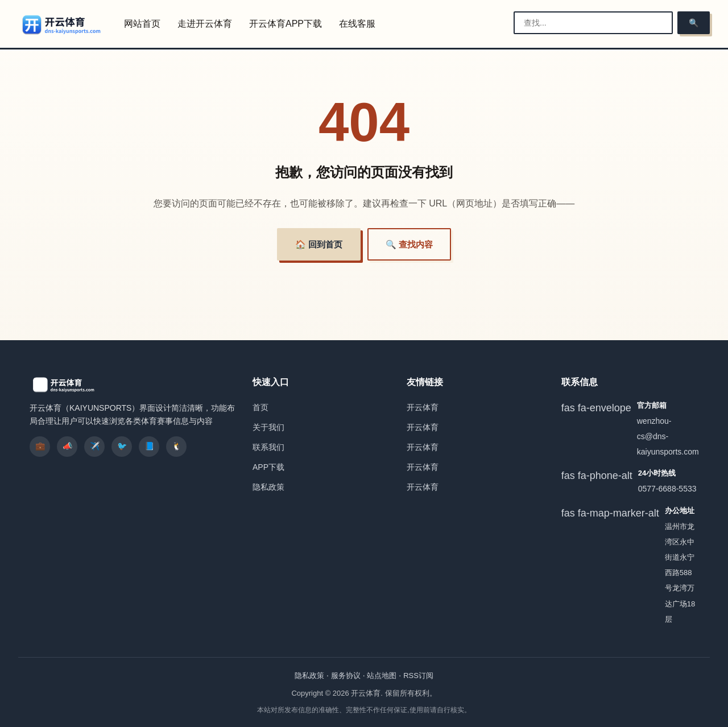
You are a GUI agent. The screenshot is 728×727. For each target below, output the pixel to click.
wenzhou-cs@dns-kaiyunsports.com (668, 436)
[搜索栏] (593, 23)
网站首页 (142, 24)
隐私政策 (268, 487)
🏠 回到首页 (319, 244)
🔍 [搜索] (694, 23)
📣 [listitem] (67, 446)
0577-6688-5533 (667, 489)
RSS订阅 (418, 676)
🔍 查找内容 (409, 244)
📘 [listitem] (149, 446)
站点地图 (382, 676)
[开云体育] (62, 24)
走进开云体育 (205, 24)
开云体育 (423, 407)
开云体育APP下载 (286, 24)
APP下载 (268, 467)
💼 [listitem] (40, 446)
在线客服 (357, 24)
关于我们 (268, 427)
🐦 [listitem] (122, 446)
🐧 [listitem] (177, 446)
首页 (260, 407)
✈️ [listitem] (95, 446)
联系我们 (268, 447)
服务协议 (346, 676)
